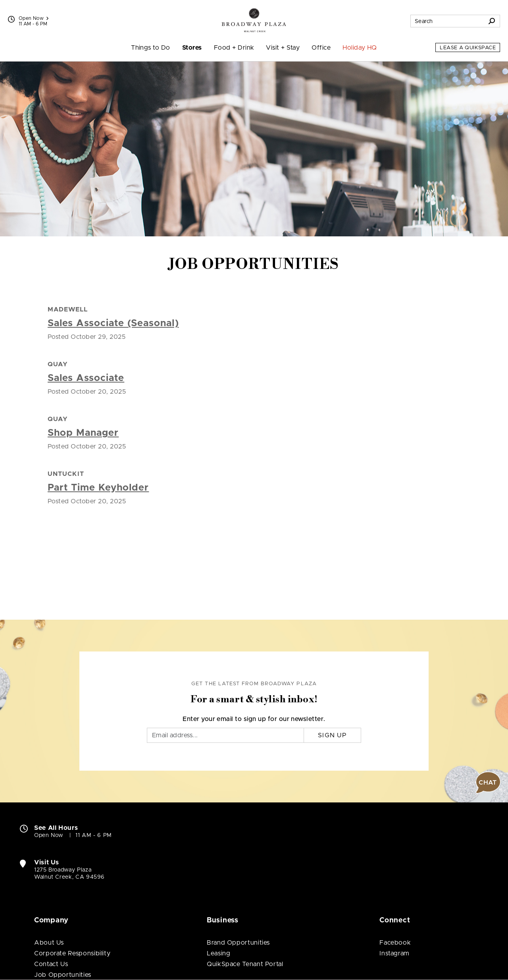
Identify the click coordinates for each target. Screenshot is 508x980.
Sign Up (332, 735)
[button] (488, 783)
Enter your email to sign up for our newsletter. (254, 719)
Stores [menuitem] (192, 48)
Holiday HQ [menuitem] (360, 48)
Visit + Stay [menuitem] (283, 48)
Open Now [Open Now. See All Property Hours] (49, 835)
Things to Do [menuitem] (151, 48)
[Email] (225, 735)
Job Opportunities (63, 975)
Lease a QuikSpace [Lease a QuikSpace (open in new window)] (468, 48)
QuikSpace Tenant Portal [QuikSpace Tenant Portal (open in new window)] (245, 964)
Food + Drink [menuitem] (234, 48)
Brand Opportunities (238, 943)
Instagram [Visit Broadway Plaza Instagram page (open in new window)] (394, 953)
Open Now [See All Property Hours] (34, 18)
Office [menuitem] (321, 48)
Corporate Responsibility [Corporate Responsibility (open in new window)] (72, 953)
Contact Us (51, 964)
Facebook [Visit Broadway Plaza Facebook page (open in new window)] (395, 943)
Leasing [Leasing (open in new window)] (218, 953)
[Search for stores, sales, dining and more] (447, 21)
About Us (49, 943)
